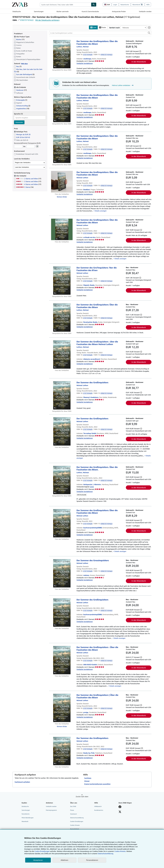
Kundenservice (99, 810)
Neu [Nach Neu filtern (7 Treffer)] (18, 66)
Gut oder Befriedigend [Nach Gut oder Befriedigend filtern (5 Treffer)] (24, 74)
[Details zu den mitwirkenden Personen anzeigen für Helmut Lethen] (83, 47)
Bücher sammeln (63, 11)
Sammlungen (39, 11)
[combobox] (65, 5)
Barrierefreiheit (75, 829)
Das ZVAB (73, 806)
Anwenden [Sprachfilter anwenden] (19, 122)
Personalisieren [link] (92, 860)
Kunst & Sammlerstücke (90, 11)
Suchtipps (88, 778)
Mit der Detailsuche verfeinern (47, 20)
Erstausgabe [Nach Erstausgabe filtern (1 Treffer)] (21, 100)
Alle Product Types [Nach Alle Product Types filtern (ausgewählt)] (22, 37)
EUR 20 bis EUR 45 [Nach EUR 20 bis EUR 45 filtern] (22, 137)
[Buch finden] (94, 5)
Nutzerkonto (125, 5)
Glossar (87, 781)
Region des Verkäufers (23, 163)
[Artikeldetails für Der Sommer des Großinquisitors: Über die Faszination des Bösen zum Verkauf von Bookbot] (62, 182)
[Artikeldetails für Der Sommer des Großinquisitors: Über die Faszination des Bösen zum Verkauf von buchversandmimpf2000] (62, 523)
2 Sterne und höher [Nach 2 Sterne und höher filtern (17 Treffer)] (29, 179)
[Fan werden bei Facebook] (120, 807)
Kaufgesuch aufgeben (22, 782)
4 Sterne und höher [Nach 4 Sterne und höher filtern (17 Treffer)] (29, 184)
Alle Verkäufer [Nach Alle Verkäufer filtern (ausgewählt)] (22, 176)
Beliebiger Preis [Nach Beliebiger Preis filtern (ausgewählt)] (21, 132)
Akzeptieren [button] (38, 860)
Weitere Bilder (62, 197)
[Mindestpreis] (18, 146)
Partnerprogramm (51, 810)
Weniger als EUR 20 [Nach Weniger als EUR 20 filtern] (22, 134)
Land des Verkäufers (22, 167)
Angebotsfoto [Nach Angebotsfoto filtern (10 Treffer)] (22, 108)
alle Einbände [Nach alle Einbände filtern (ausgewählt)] (20, 87)
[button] (149, 33)
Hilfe (148, 5)
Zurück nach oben (82, 796)
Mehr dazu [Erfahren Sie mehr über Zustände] (24, 64)
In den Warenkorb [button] (139, 62)
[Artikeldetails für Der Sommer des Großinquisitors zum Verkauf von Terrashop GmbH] (62, 431)
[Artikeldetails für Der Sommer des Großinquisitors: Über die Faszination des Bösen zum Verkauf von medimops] (62, 54)
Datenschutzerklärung (77, 818)
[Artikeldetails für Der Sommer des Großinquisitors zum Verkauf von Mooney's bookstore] (62, 395)
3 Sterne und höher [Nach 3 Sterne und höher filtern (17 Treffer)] (29, 181)
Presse (72, 810)
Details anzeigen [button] (101, 211)
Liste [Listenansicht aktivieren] (93, 27)
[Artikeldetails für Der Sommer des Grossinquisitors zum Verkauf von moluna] (62, 573)
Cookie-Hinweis (75, 825)
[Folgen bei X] (120, 812)
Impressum (74, 814)
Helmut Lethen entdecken (123, 85)
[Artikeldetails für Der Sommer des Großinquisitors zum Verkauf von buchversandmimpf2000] (62, 613)
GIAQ (92, 487)
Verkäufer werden (145, 11)
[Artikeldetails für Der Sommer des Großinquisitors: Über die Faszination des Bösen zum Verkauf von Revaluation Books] (62, 318)
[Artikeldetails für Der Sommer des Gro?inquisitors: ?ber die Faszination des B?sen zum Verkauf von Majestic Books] (62, 281)
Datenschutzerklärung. (106, 853)
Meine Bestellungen (28, 818)
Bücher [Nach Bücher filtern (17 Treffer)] (19, 39)
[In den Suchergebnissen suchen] (100, 33)
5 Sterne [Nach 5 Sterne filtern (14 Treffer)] (25, 187)
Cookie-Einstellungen (42, 851)
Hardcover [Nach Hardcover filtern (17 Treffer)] (20, 90)
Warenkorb (25, 821)
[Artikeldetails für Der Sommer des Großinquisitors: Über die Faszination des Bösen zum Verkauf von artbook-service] (62, 229)
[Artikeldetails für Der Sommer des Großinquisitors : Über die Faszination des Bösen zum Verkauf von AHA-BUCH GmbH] (62, 660)
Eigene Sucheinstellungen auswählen (97, 784)
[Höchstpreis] (31, 146)
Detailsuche (17, 11)
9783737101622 (27, 20)
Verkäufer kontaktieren (85, 63)
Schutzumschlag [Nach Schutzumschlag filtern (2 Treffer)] (22, 106)
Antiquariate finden (119, 11)
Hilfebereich (98, 806)
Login (115, 5)
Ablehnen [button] (64, 860)
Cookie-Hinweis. (120, 851)
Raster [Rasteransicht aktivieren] (103, 27)
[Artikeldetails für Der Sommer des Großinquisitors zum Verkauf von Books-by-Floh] (62, 751)
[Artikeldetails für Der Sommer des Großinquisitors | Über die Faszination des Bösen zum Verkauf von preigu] (62, 708)
